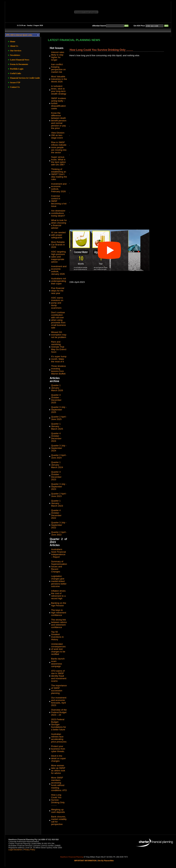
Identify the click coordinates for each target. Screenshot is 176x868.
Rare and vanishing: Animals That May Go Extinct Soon (59, 347)
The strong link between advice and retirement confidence (59, 623)
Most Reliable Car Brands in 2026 (58, 245)
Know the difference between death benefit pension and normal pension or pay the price (59, 121)
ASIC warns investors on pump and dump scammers (57, 303)
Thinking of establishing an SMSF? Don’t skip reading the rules (59, 174)
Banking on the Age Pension (59, 604)
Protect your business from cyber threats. (58, 749)
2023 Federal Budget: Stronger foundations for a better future (58, 724)
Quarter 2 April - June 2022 (59, 533)
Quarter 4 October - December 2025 (56, 399)
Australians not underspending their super (58, 281)
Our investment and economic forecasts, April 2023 (59, 701)
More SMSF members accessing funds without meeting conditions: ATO (59, 784)
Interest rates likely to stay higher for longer (58, 56)
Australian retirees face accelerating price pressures (59, 738)
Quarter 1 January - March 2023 (57, 503)
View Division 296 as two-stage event (58, 135)
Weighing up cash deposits (58, 811)
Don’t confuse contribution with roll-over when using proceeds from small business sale (58, 320)
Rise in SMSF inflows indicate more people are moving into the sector (59, 147)
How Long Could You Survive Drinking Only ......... (58, 800)
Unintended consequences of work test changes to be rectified (58, 649)
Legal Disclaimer (15, 850)
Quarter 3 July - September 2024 (59, 448)
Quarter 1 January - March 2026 (57, 388)
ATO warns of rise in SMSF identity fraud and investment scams (59, 676)
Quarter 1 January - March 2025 (57, 426)
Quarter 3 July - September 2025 (59, 410)
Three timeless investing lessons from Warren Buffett (58, 370)
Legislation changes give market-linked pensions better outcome (59, 581)
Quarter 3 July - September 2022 (59, 525)
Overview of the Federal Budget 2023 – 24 (59, 712)
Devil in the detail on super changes (58, 758)
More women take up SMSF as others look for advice (58, 769)
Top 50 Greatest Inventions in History (57, 636)
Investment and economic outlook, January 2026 (59, 270)
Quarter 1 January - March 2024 (57, 465)
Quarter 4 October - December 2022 (56, 514)
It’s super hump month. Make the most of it (59, 359)
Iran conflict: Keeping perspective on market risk (58, 68)
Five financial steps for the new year (58, 291)
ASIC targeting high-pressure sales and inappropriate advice (58, 257)
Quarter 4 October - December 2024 (56, 437)
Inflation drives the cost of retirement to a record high (58, 595)
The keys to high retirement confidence (59, 613)
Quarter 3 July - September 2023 (59, 487)
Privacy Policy (29, 850)
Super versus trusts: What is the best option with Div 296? (58, 161)
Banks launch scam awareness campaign (58, 662)
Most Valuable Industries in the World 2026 (59, 79)
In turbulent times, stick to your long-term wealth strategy (59, 90)
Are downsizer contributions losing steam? (58, 213)
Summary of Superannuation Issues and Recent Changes (59, 567)
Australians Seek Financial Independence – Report (58, 553)
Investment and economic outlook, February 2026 (59, 188)
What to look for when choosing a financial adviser (59, 224)
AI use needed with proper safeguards (58, 235)
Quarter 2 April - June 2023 (59, 495)
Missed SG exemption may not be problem (59, 335)
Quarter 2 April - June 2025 (59, 418)
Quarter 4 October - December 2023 (56, 476)
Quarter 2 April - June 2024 (59, 456)
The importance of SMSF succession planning (59, 689)
